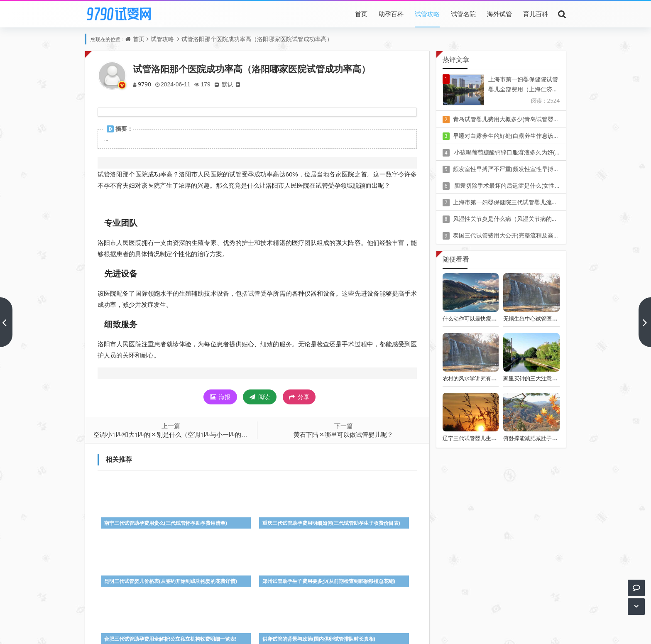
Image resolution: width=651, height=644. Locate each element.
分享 (299, 397)
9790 (145, 84)
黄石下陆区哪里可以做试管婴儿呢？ (343, 434)
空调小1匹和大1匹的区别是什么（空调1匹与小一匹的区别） (177, 434)
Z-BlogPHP (325, 631)
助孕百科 (391, 14)
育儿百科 (536, 14)
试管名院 (463, 14)
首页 (361, 14)
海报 (220, 397)
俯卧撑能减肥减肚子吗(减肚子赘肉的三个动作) (559, 438)
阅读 (260, 397)
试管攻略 (427, 14)
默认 (230, 84)
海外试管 (499, 14)
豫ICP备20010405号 (341, 619)
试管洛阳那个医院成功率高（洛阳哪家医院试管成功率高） (257, 39)
